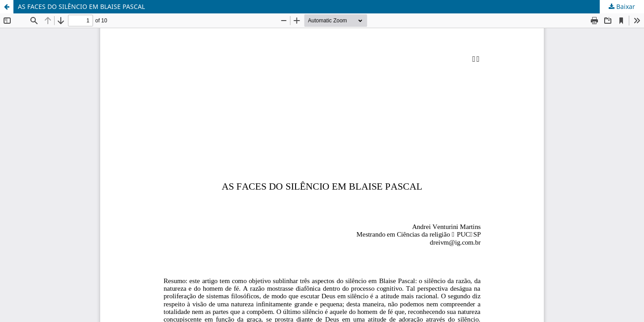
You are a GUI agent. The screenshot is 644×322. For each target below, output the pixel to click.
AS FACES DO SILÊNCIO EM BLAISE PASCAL (81, 6)
